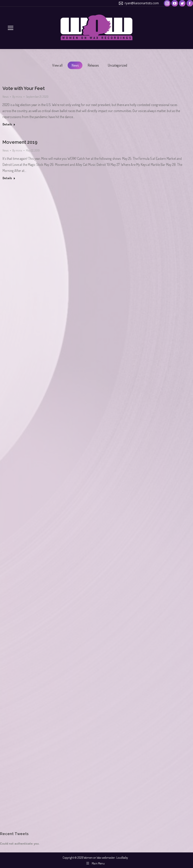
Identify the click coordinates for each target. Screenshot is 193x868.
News (75, 65)
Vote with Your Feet (24, 88)
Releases (93, 65)
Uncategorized (117, 65)
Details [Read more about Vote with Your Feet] (7, 124)
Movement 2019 (20, 142)
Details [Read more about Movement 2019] (7, 178)
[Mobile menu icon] (11, 28)
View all (57, 65)
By (17, 97)
